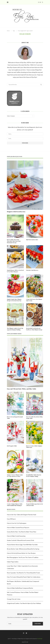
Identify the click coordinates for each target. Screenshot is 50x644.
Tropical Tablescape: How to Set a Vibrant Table (34, 505)
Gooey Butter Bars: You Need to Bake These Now (22, 532)
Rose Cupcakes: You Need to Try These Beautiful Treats (23, 573)
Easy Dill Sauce (11, 519)
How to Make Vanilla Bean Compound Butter (20, 588)
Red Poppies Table (12, 446)
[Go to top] (25, 642)
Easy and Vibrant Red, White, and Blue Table (22, 389)
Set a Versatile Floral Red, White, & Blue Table (34, 418)
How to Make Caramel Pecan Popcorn (18, 527)
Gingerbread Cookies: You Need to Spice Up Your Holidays (24, 603)
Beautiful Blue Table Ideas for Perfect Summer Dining (34, 476)
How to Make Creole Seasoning (16, 536)
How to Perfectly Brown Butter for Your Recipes (21, 553)
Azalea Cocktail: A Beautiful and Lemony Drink (21, 540)
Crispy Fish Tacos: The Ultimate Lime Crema (34, 300)
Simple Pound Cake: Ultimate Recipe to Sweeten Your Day (14, 300)
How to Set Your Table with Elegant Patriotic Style (22, 515)
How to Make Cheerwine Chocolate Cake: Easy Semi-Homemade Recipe (14, 241)
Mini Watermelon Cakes (32, 240)
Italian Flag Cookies (13, 562)
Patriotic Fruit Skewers (32, 270)
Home (8, 31)
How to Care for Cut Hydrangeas (17, 523)
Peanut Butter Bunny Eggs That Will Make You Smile (22, 545)
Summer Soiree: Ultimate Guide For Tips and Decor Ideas (15, 476)
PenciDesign (40, 639)
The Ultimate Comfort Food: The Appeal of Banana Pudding (15, 329)
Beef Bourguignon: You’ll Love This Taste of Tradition (23, 557)
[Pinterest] (40, 2)
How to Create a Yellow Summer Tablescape (34, 447)
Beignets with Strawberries (16, 212)
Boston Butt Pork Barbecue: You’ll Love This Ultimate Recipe (34, 329)
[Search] (42, 2)
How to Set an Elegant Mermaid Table (15, 418)
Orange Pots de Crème (14, 599)
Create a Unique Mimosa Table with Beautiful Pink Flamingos (15, 505)
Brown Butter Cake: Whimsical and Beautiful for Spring (23, 549)
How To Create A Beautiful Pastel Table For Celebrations (24, 577)
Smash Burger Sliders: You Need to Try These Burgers (15, 271)
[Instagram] (39, 2)
